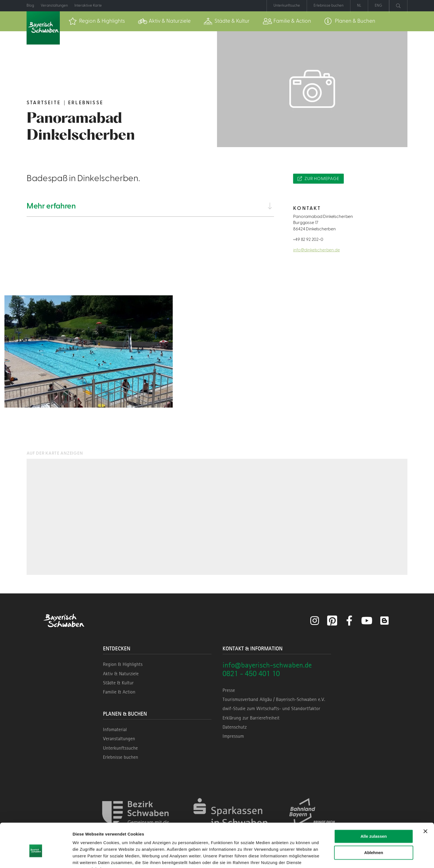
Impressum (233, 736)
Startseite (44, 103)
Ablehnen (374, 825)
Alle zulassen (374, 809)
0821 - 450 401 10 (251, 673)
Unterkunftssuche (120, 748)
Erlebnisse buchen (121, 757)
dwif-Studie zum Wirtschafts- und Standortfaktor (271, 708)
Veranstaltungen (119, 739)
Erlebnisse (86, 103)
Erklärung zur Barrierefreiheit (251, 718)
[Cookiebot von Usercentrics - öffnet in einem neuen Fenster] (36, 857)
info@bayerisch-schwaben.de (267, 665)
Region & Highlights (123, 664)
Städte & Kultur (118, 683)
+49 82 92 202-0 (308, 239)
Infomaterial (115, 729)
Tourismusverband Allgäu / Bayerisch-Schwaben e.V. (274, 699)
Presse (229, 690)
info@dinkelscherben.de (316, 250)
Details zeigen (86, 857)
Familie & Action (119, 692)
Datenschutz (235, 727)
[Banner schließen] (425, 804)
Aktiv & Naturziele (121, 674)
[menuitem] (97, 21)
